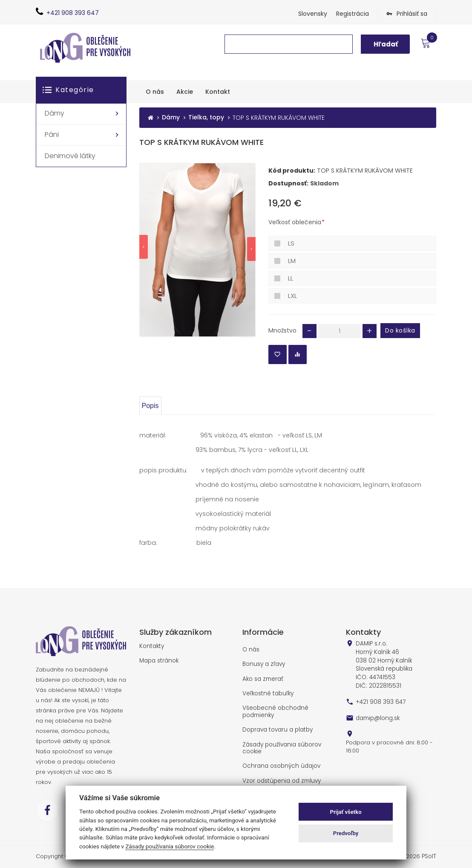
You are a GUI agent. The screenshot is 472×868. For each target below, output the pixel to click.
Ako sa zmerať (262, 678)
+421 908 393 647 (380, 699)
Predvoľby (346, 833)
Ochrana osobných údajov (280, 763)
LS (291, 243)
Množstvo (282, 330)
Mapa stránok (158, 660)
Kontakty (151, 646)
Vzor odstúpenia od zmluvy (280, 777)
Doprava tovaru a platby (277, 728)
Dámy (171, 118)
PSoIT (429, 856)
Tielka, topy (206, 118)
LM (292, 261)
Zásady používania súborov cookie (281, 745)
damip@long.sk (377, 715)
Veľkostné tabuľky (267, 692)
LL (291, 278)
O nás (251, 649)
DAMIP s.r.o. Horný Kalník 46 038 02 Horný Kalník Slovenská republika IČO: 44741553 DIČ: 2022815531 (384, 663)
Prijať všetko (346, 812)
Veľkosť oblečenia (295, 222)
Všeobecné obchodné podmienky (274, 710)
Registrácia (353, 14)
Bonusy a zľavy (263, 664)
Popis (150, 405)
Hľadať (386, 44)
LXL (292, 296)
